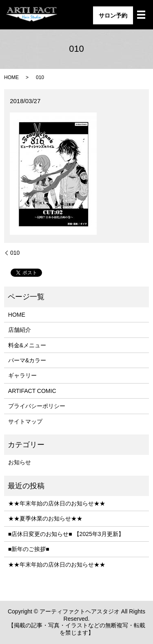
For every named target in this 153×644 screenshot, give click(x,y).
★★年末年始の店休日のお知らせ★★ (57, 503)
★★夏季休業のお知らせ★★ (45, 518)
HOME (11, 77)
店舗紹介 (20, 330)
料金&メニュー (27, 345)
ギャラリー (22, 375)
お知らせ (20, 462)
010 (15, 253)
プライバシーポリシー (37, 406)
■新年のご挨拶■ (29, 549)
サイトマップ (25, 421)
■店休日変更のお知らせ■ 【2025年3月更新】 (66, 534)
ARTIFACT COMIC (32, 391)
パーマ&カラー (27, 360)
